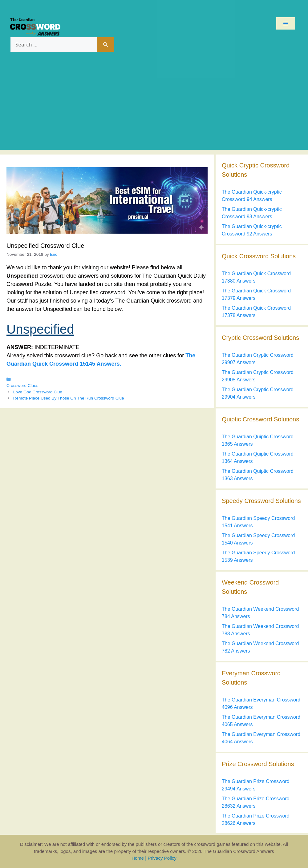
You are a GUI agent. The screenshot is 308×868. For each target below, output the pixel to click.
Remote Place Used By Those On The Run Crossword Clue (69, 398)
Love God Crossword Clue (38, 392)
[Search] (105, 45)
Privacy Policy (162, 858)
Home (138, 858)
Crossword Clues (22, 386)
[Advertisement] (154, 107)
